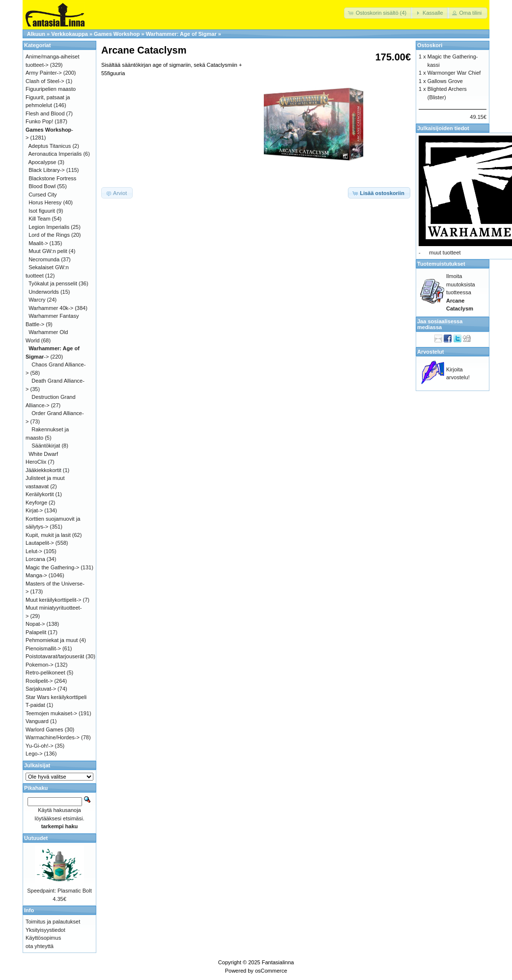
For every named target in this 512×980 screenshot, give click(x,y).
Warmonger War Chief (454, 73)
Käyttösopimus (43, 938)
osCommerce (271, 971)
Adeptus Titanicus (50, 146)
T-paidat (35, 705)
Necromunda (44, 259)
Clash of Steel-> (45, 81)
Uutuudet (36, 838)
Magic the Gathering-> (52, 567)
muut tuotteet (445, 252)
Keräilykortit (40, 494)
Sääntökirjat (46, 446)
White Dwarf (43, 454)
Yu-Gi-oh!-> (40, 746)
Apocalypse (43, 162)
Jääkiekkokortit (43, 470)
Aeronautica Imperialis (55, 154)
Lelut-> (34, 551)
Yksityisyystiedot (45, 930)
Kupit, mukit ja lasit (48, 535)
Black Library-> (47, 170)
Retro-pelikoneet (45, 672)
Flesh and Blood (45, 113)
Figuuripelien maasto (51, 89)
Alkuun (36, 34)
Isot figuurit (42, 211)
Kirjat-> (34, 510)
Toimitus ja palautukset (53, 922)
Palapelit (36, 632)
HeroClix (36, 462)
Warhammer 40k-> (51, 308)
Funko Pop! (39, 121)
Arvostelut (430, 352)
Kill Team (39, 219)
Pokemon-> (40, 665)
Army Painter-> (44, 73)
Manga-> (36, 575)
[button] (378, 13)
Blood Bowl (42, 186)
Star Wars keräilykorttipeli (56, 697)
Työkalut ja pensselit (53, 283)
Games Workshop (117, 34)
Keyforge (36, 503)
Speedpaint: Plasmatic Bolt (59, 891)
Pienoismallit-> (43, 648)
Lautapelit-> (40, 543)
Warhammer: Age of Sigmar (181, 34)
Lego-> (34, 754)
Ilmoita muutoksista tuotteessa (461, 292)
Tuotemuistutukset (441, 264)
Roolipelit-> (39, 681)
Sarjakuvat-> (41, 689)
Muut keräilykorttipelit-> (53, 600)
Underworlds (44, 292)
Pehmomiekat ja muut (52, 640)
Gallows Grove (445, 81)
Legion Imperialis (49, 227)
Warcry (37, 300)
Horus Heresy (45, 202)
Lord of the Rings (49, 235)
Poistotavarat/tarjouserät (55, 656)
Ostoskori (430, 45)
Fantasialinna (278, 962)
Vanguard (37, 721)
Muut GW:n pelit (48, 251)
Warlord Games (44, 729)
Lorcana (35, 559)
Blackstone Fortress (52, 178)
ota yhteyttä (40, 946)
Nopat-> (35, 624)
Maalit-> (38, 243)
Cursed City (43, 195)
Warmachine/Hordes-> (53, 737)
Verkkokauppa (70, 34)
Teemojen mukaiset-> (51, 713)
